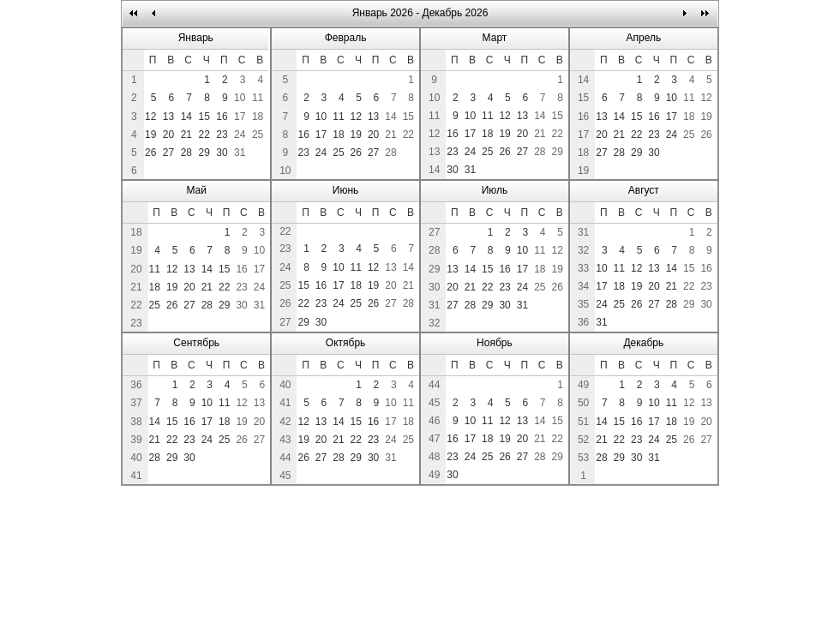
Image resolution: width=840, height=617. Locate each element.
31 (240, 153)
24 (240, 135)
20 (168, 135)
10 (240, 98)
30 (222, 153)
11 (258, 98)
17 (240, 117)
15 (204, 117)
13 (168, 117)
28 (186, 153)
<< (134, 13)
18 (258, 117)
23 (222, 135)
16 (222, 117)
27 (168, 153)
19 (150, 135)
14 (186, 117)
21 (186, 135)
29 (204, 153)
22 (204, 135)
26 (150, 153)
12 (150, 117)
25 (258, 135)
